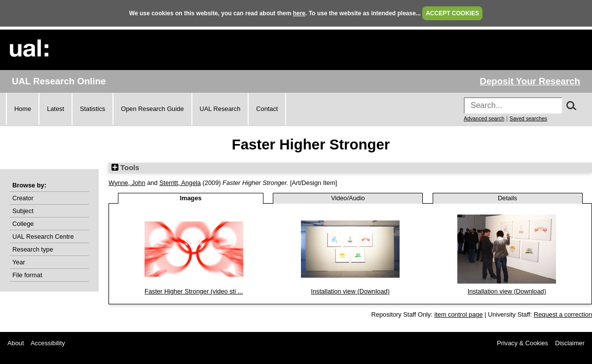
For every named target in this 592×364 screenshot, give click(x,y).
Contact (267, 109)
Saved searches (528, 118)
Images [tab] (191, 198)
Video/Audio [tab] (348, 198)
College (23, 224)
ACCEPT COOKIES (452, 13)
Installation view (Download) (350, 291)
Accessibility (48, 343)
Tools (125, 168)
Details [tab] (507, 198)
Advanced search (484, 118)
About (16, 343)
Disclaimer (570, 343)
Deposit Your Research (530, 81)
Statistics (92, 109)
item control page (458, 314)
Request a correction (563, 314)
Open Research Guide (152, 109)
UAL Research (220, 109)
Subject (23, 211)
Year (19, 262)
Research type (33, 249)
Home (23, 109)
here (299, 13)
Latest (55, 109)
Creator (23, 198)
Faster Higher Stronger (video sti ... (194, 291)
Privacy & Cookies (522, 343)
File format (27, 275)
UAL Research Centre (43, 237)
